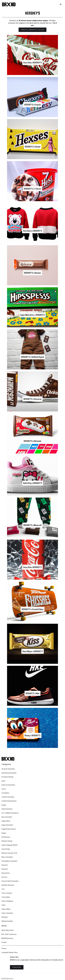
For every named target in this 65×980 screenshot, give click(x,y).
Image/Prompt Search (9, 829)
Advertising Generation (9, 773)
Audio (3, 781)
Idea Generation (7, 817)
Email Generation (7, 809)
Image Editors (6, 821)
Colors (4, 789)
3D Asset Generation (8, 769)
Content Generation (8, 797)
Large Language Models (9, 845)
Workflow (5, 917)
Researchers (6, 873)
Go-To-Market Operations (10, 813)
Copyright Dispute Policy (10, 952)
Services (4, 877)
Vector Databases (7, 901)
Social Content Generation (10, 881)
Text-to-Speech (7, 893)
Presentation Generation (9, 861)
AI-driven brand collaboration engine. (34, 21)
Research (5, 865)
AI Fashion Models (7, 777)
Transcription (6, 897)
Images (4, 833)
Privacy (4, 948)
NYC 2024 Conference (9, 934)
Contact (4, 942)
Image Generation (7, 825)
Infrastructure (6, 837)
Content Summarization (9, 801)
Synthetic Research (8, 885)
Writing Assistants (7, 921)
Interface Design (7, 841)
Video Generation (7, 913)
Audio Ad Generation (8, 785)
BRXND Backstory (7, 938)
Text (3, 889)
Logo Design (6, 849)
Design (4, 805)
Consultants (5, 793)
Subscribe (17, 967)
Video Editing (6, 909)
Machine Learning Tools (9, 853)
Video (3, 905)
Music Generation (7, 857)
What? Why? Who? (8, 930)
